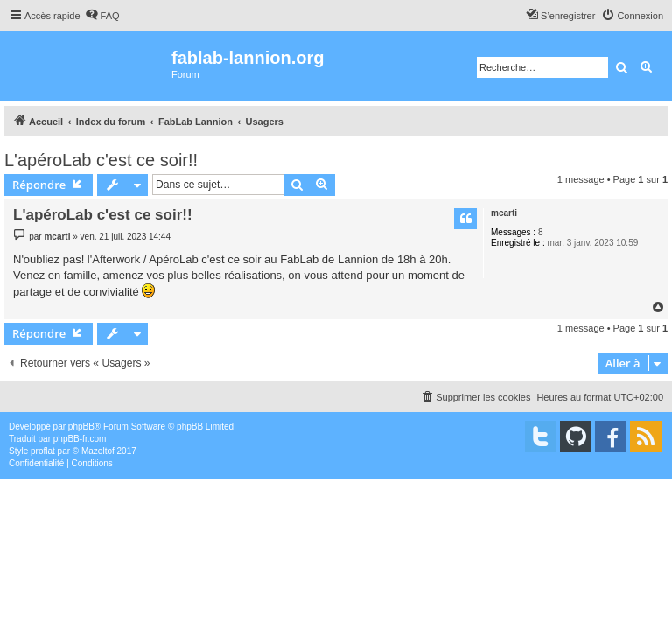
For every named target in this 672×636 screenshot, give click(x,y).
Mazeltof (98, 451)
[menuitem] (102, 16)
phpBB (81, 426)
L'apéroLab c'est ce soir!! (101, 160)
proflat (43, 451)
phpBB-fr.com (80, 439)
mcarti (504, 213)
